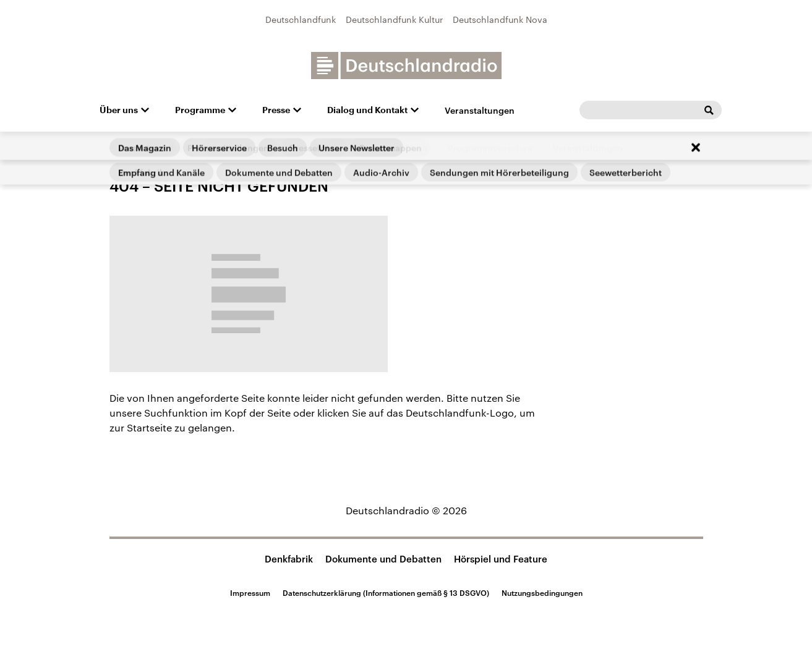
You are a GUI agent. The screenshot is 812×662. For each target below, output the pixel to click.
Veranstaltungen (480, 110)
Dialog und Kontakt (367, 110)
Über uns (119, 110)
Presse (276, 110)
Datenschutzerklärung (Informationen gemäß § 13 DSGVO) (386, 593)
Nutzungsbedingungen (542, 593)
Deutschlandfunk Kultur (394, 19)
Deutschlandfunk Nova (500, 19)
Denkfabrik (289, 559)
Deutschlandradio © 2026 (406, 510)
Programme (200, 110)
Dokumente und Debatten (383, 559)
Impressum (250, 593)
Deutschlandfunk (301, 19)
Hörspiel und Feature (501, 559)
